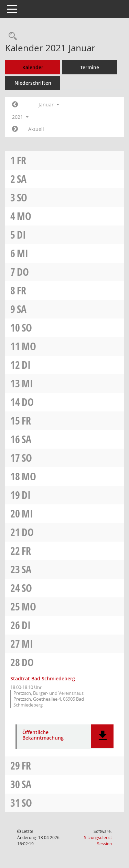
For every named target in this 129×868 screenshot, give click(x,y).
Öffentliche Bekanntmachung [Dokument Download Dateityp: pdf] (43, 735)
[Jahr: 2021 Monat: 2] (15, 129)
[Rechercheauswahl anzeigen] (11, 36)
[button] (102, 736)
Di (21, 235)
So (22, 197)
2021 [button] (20, 117)
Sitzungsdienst (98, 841)
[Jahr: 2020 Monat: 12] (15, 105)
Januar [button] (49, 104)
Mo (24, 216)
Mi (23, 253)
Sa (22, 179)
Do (23, 272)
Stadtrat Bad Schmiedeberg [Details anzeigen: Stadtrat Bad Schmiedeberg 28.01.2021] (43, 678)
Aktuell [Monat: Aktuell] (36, 129)
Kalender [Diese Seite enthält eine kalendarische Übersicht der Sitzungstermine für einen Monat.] (33, 67)
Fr (21, 160)
